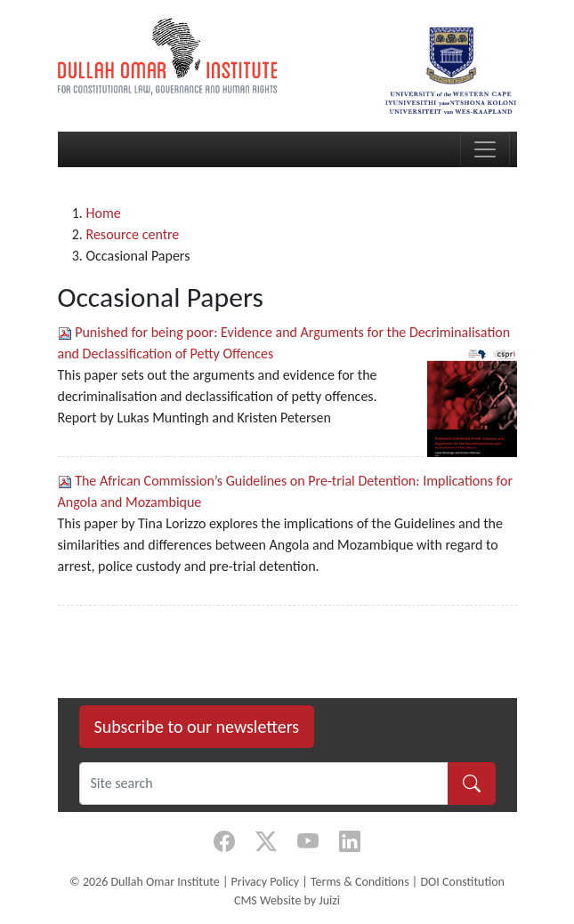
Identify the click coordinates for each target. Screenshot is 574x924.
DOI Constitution (462, 882)
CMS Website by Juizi (287, 900)
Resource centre (133, 234)
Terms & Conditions (360, 882)
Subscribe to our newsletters (197, 727)
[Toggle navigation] (485, 149)
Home (104, 213)
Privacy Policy (266, 882)
